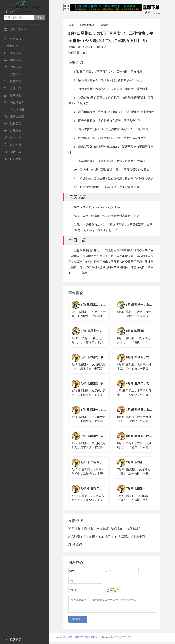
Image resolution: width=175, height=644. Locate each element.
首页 (71, 25)
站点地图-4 (91, 537)
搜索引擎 (16, 145)
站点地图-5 (106, 537)
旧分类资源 (17, 117)
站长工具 (16, 124)
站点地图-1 (118, 529)
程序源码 (16, 53)
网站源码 (16, 60)
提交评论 (78, 621)
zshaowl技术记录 (63, 640)
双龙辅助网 (75, 545)
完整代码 (16, 74)
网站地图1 (88, 529)
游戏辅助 (16, 95)
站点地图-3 (75, 537)
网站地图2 (103, 529)
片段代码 (16, 67)
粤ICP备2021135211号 (86, 640)
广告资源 (16, 159)
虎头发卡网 (138, 537)
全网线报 (16, 39)
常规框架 (16, 131)
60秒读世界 (17, 103)
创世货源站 (122, 537)
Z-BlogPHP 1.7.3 (123, 640)
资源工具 (16, 88)
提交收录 (13, 639)
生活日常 (13, 46)
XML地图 (74, 529)
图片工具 (16, 152)
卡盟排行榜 (17, 110)
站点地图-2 (133, 529)
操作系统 (16, 81)
